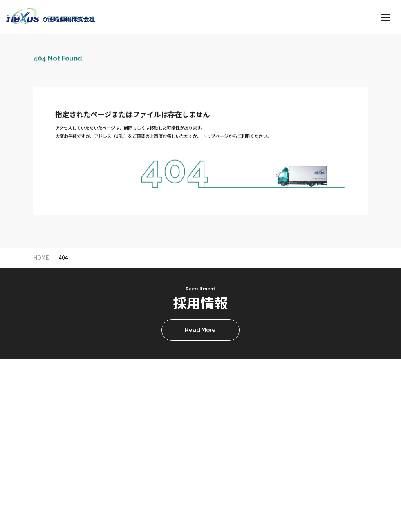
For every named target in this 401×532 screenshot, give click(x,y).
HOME (41, 257)
